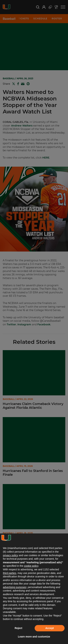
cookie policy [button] (31, 566)
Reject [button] (18, 628)
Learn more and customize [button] (34, 637)
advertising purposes (15, 587)
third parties (10, 573)
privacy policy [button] (11, 555)
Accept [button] (50, 628)
